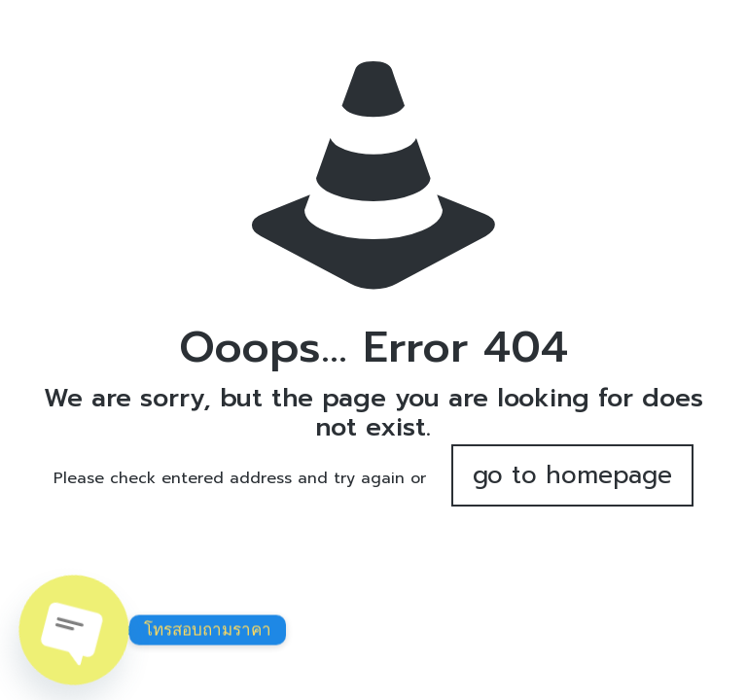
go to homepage (572, 475)
